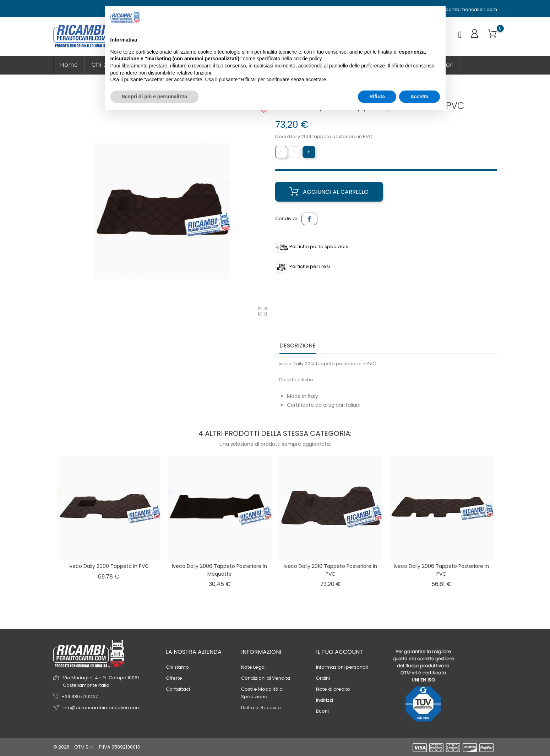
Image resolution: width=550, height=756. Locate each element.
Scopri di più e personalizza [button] (154, 97)
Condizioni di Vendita (266, 678)
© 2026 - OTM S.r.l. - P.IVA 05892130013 (97, 747)
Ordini (323, 678)
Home (69, 65)
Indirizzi (325, 700)
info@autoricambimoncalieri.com (455, 10)
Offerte (174, 678)
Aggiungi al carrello (329, 192)
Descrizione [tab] (298, 346)
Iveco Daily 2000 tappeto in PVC (109, 566)
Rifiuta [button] (377, 97)
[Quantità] (295, 152)
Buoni (322, 711)
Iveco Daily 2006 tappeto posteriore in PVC (441, 570)
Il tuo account (340, 652)
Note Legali (254, 667)
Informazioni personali (342, 667)
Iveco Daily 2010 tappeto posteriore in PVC (330, 570)
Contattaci (178, 689)
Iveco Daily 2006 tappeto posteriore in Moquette (219, 570)
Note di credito (333, 689)
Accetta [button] (420, 97)
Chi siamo (177, 667)
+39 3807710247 (80, 697)
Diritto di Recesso (261, 708)
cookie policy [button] (307, 59)
